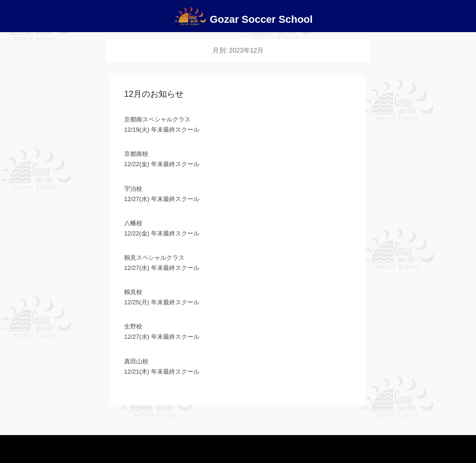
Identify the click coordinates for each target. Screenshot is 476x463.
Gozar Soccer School (261, 19)
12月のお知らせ (154, 94)
